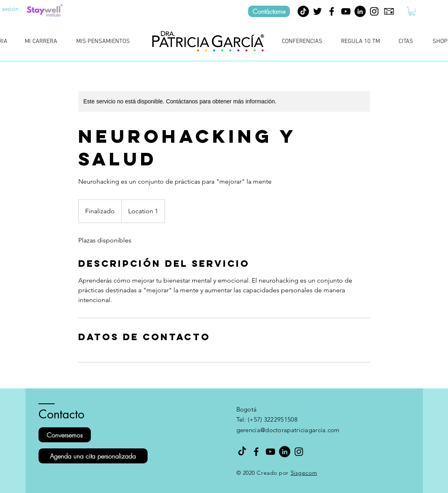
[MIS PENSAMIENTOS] (103, 42)
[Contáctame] (269, 11)
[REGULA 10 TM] (361, 42)
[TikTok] (303, 11)
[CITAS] (406, 42)
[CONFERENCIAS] (302, 42)
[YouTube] (346, 11)
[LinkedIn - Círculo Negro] (360, 11)
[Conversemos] (65, 435)
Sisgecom (304, 473)
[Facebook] (332, 11)
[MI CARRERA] (41, 42)
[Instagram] (374, 11)
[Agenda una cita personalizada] (93, 456)
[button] (412, 11)
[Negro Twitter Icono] (317, 11)
